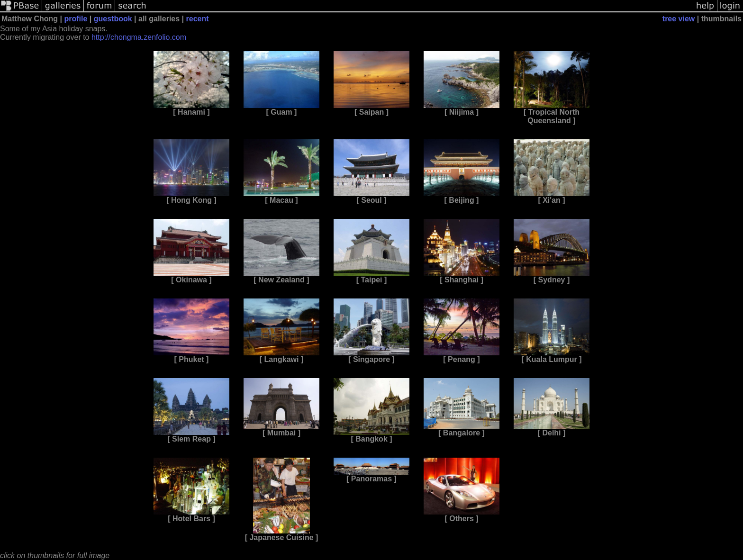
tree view (679, 19)
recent (198, 19)
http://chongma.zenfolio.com (139, 37)
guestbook (113, 19)
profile (76, 19)
